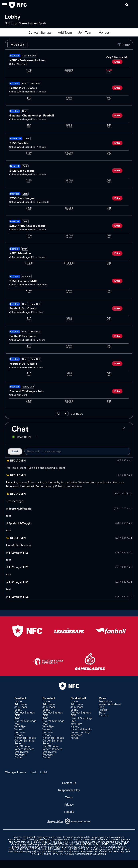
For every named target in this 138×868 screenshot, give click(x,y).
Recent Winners (24, 749)
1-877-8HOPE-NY (83, 844)
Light (44, 772)
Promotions (106, 701)
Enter (117, 62)
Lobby (18, 710)
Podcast (103, 710)
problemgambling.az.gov (25, 847)
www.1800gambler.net (85, 852)
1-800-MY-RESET (40, 842)
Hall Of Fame (22, 746)
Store (102, 712)
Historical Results (25, 738)
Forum (18, 757)
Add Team (65, 32)
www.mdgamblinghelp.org (22, 852)
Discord (103, 715)
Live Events (22, 752)
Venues (104, 32)
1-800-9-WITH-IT (54, 849)
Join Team (85, 32)
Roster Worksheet (110, 704)
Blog (101, 707)
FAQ (17, 724)
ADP (17, 715)
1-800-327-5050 (55, 844)
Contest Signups (40, 32)
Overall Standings (25, 721)
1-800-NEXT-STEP (58, 847)
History (19, 735)
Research (20, 755)
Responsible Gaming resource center (43, 837)
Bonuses (20, 732)
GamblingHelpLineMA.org (25, 844)
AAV (17, 718)
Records (20, 743)
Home (18, 701)
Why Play (20, 727)
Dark (34, 772)
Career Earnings (24, 741)
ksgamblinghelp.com (108, 849)
